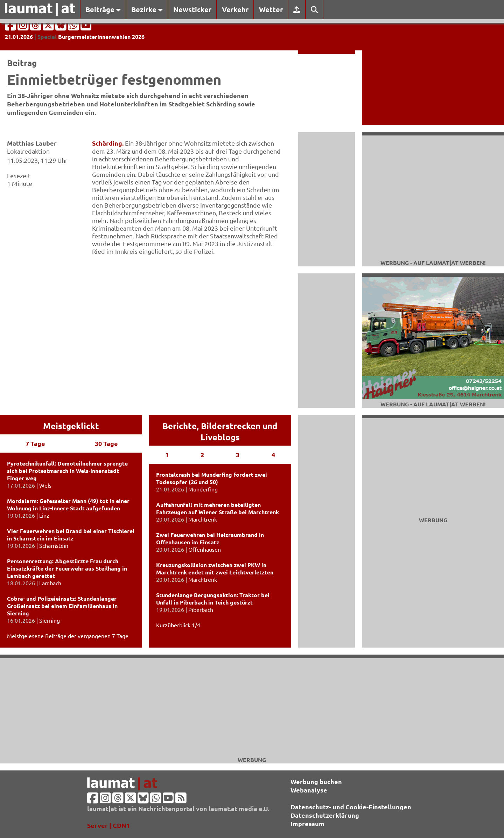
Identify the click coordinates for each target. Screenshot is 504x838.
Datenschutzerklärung (325, 815)
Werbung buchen (316, 781)
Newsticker (192, 9)
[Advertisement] (252, 707)
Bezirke (147, 9)
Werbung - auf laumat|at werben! (433, 263)
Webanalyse (309, 790)
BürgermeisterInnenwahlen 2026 (101, 37)
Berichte (180, 426)
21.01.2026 (19, 37)
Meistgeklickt (71, 426)
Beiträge (103, 9)
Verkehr (235, 9)
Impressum (307, 823)
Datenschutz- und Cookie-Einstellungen (351, 807)
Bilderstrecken (231, 426)
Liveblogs (220, 437)
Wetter (271, 9)
